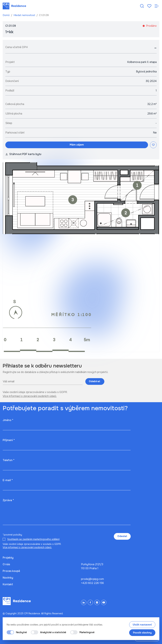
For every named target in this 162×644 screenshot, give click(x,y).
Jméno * (8, 420)
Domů (6, 15)
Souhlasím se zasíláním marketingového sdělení (33, 539)
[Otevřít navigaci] (157, 6)
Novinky (8, 578)
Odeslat (122, 536)
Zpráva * (8, 500)
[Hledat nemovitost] (142, 6)
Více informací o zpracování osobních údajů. (30, 396)
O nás (6, 564)
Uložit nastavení (142, 625)
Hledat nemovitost (25, 15)
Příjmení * (9, 440)
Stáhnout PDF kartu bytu (23, 154)
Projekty (8, 558)
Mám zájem (77, 145)
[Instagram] (97, 602)
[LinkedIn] (84, 602)
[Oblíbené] (149, 6)
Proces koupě (11, 571)
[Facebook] (90, 602)
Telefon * (8, 460)
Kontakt (8, 584)
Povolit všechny (142, 633)
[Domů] (14, 6)
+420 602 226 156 (92, 583)
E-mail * (8, 480)
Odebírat (95, 381)
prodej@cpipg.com (92, 579)
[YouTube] (104, 602)
